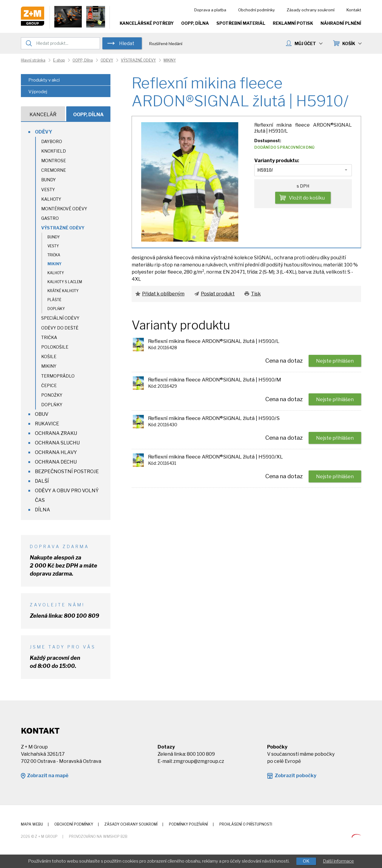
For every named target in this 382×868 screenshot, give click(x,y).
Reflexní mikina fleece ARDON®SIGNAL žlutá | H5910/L (214, 341)
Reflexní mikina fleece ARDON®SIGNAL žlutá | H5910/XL (215, 457)
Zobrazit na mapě (48, 776)
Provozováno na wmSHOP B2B (98, 836)
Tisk (256, 294)
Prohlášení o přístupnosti (246, 824)
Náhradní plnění (341, 23)
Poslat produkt (218, 294)
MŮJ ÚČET (308, 43)
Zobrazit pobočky (295, 776)
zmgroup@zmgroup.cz (199, 761)
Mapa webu (32, 824)
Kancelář (43, 115)
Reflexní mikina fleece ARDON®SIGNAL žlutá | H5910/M (215, 380)
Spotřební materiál (241, 23)
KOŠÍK (352, 43)
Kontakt (354, 10)
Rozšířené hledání (166, 44)
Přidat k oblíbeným (163, 294)
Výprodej (38, 92)
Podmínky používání (188, 824)
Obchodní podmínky (257, 10)
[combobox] (303, 170)
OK (306, 861)
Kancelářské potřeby (147, 23)
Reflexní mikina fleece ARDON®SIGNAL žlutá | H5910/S (214, 418)
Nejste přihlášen (335, 361)
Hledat (127, 43)
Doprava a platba (210, 10)
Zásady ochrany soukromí (311, 10)
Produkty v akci (44, 80)
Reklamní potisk (293, 23)
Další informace (338, 861)
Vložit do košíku (307, 198)
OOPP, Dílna (195, 23)
